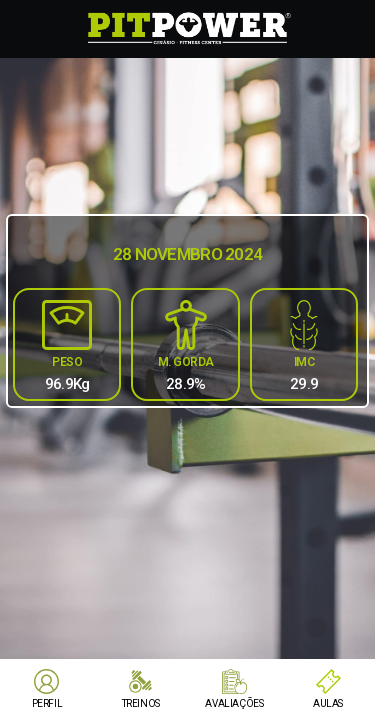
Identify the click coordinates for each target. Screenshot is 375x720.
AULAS (328, 703)
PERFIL (47, 703)
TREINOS (141, 703)
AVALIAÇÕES (234, 703)
